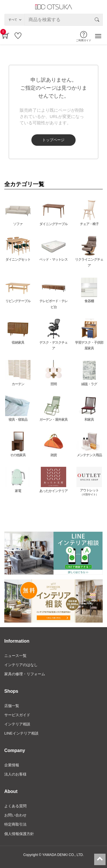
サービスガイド (17, 715)
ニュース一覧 (15, 656)
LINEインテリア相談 (21, 733)
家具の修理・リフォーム (25, 674)
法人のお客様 (15, 774)
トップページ (53, 140)
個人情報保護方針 (19, 834)
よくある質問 (15, 806)
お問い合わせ (15, 815)
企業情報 (12, 765)
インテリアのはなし (21, 665)
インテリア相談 (17, 724)
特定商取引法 (15, 824)
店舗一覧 (12, 706)
